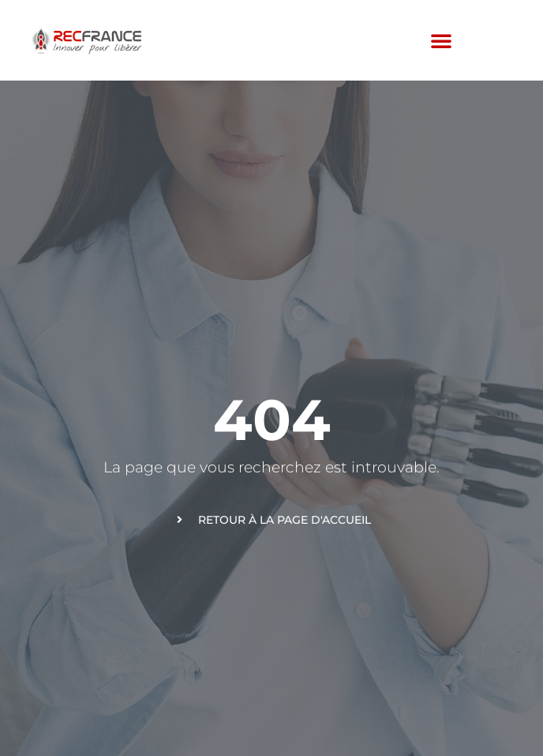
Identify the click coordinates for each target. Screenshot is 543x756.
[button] (441, 40)
